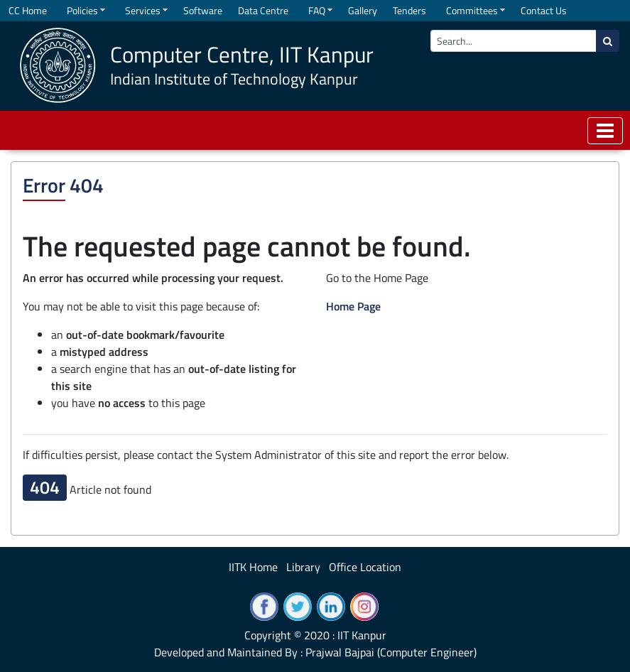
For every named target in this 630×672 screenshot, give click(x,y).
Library (303, 567)
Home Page (353, 306)
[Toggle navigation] (605, 131)
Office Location (365, 567)
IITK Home (253, 567)
